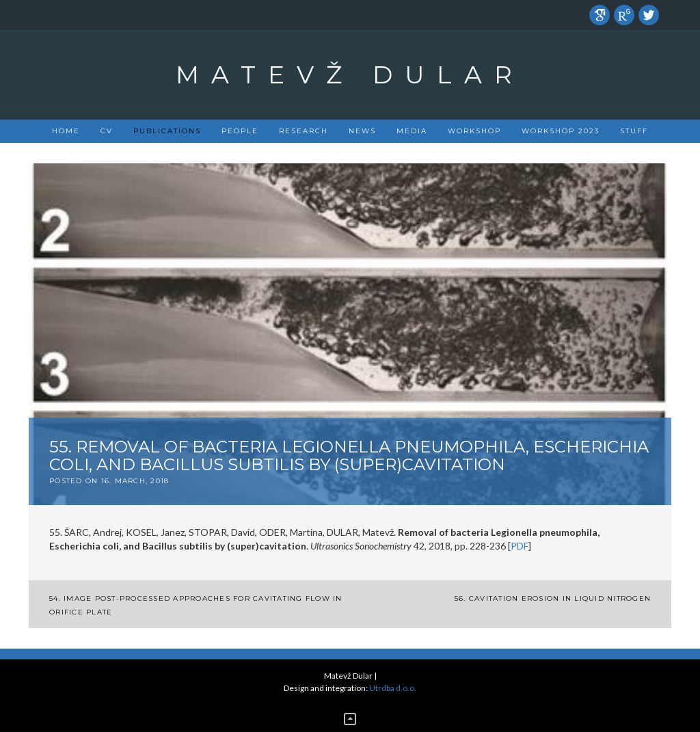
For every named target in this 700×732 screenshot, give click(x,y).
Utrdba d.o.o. (393, 688)
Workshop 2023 (561, 131)
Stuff (634, 131)
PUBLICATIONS (167, 131)
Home (66, 131)
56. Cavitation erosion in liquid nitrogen (553, 598)
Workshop (474, 131)
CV (107, 131)
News (362, 131)
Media (412, 131)
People (240, 131)
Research (304, 131)
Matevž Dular (350, 74)
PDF (520, 546)
